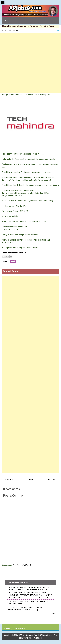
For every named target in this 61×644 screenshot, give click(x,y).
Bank (13, 261)
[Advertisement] (30, 63)
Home (31, 479)
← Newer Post (8, 479)
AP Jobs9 (14, 30)
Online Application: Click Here (14, 253)
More (54, 613)
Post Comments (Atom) (22, 565)
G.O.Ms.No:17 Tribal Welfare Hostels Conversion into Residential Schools (28, 603)
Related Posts (10, 271)
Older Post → (53, 479)
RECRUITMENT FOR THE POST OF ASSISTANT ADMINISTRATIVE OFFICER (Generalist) (25, 609)
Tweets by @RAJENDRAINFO (14, 629)
